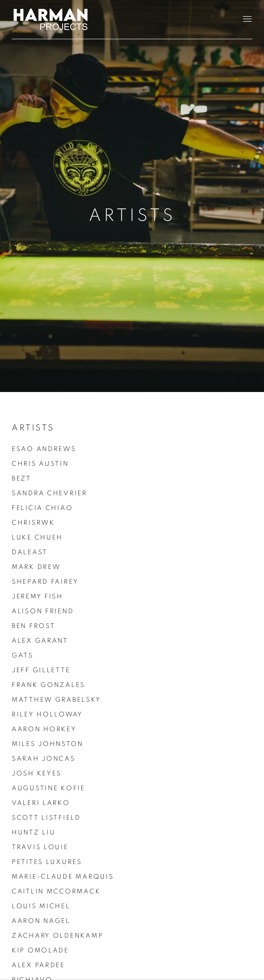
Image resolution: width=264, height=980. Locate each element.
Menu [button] (247, 19)
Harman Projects (51, 19)
